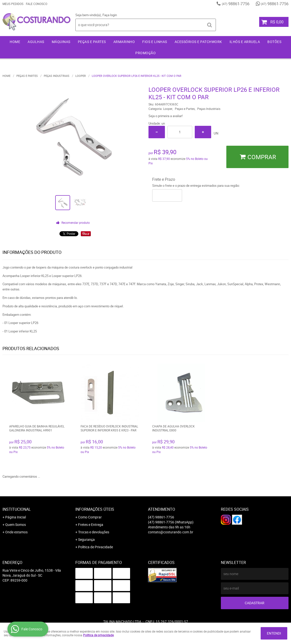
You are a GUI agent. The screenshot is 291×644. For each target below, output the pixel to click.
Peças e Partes (92, 42)
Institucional (17, 509)
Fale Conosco (37, 4)
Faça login (110, 15)
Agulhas (36, 42)
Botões (274, 42)
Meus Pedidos (13, 4)
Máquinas (61, 42)
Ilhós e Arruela (245, 42)
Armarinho (124, 42)
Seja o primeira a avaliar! (166, 116)
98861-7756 (236, 4)
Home (15, 42)
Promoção (145, 53)
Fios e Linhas (155, 42)
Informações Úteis (95, 509)
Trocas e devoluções (94, 532)
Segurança (86, 539)
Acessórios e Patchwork (198, 42)
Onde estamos (16, 532)
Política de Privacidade (96, 547)
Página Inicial (16, 517)
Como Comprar (90, 517)
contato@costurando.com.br (171, 532)
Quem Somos (16, 525)
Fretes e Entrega (91, 525)
